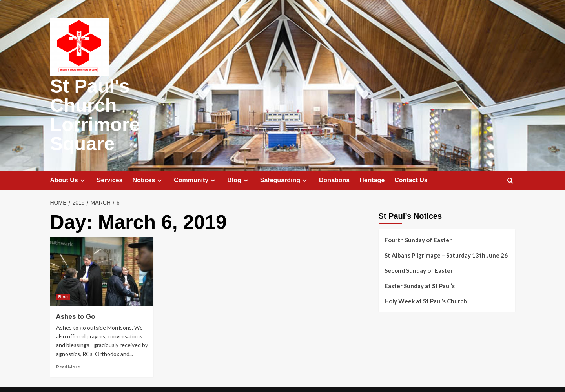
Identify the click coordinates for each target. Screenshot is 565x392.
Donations (334, 160)
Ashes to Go (76, 296)
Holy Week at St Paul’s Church (426, 281)
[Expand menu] (83, 160)
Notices (148, 160)
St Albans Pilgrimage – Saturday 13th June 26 (446, 235)
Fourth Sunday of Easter (418, 220)
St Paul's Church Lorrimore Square (125, 104)
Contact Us (411, 160)
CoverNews (338, 379)
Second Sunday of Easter (419, 250)
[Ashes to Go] (102, 251)
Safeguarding (285, 160)
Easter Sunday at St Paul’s (420, 265)
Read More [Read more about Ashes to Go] (68, 346)
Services (110, 160)
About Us (69, 160)
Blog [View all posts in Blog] (63, 276)
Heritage (372, 160)
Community (196, 160)
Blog (239, 160)
